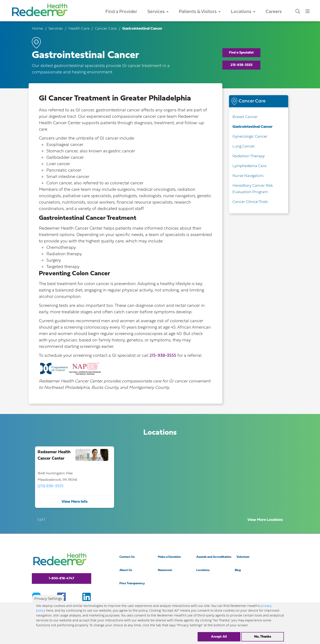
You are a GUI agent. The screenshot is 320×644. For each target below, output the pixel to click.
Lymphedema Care (249, 166)
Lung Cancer (244, 146)
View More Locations (265, 520)
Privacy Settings (48, 602)
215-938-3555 (241, 65)
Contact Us (127, 557)
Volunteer (243, 557)
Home (37, 29)
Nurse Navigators (248, 176)
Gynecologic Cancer (250, 137)
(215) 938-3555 (51, 486)
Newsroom (165, 570)
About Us (126, 570)
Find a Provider (121, 12)
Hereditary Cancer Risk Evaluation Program (253, 189)
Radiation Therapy (249, 156)
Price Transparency (132, 584)
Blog (238, 570)
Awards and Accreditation (214, 557)
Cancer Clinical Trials (250, 202)
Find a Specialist (241, 53)
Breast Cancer (245, 117)
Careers (274, 12)
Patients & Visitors (200, 12)
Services (158, 12)
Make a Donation (169, 557)
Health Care (79, 29)
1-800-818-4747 (61, 578)
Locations (243, 12)
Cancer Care (106, 29)
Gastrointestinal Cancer (252, 127)
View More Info (75, 502)
